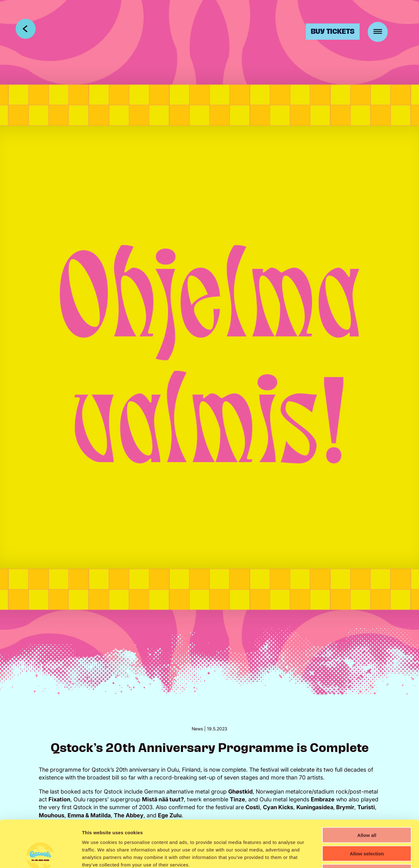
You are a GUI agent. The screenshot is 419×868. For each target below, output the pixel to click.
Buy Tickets (333, 31)
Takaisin (26, 29)
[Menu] (378, 32)
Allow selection (367, 810)
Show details (328, 856)
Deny (367, 828)
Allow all (367, 791)
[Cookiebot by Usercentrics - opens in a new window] (40, 856)
